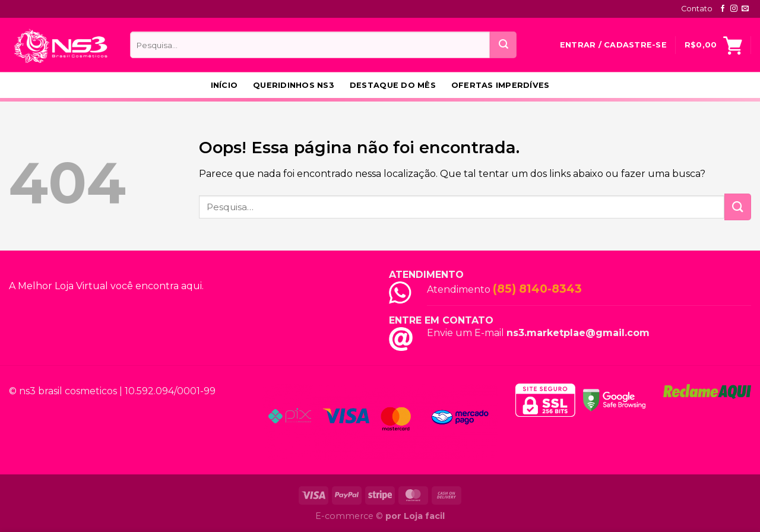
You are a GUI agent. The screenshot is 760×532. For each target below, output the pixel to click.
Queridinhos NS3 (294, 85)
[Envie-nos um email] (745, 9)
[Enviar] (503, 45)
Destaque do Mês (393, 85)
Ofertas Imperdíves (501, 85)
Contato (697, 9)
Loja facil (424, 516)
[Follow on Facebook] (723, 9)
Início (224, 85)
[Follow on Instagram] (734, 9)
